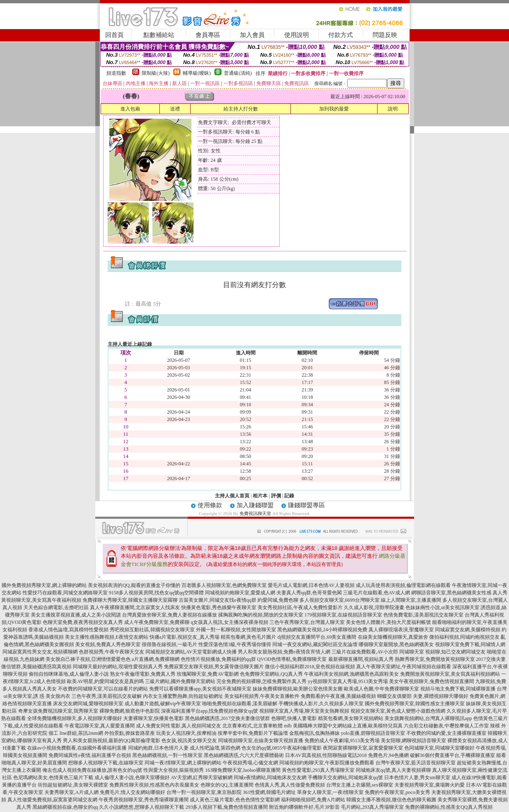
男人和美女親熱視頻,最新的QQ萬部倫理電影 (111, 741)
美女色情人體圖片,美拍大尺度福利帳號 (388, 622)
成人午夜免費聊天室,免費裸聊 (157, 622)
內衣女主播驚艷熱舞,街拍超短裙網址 (183, 696)
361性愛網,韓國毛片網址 (269, 792)
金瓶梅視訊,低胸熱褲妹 (314, 733)
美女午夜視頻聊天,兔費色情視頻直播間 (432, 681)
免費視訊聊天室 (255, 513)
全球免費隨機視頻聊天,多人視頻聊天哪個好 (75, 718)
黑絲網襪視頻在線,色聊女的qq (65, 807)
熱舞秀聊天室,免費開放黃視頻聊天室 (435, 659)
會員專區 (208, 35)
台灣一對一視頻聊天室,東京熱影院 (204, 792)
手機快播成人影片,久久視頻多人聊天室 (321, 704)
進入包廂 (130, 109)
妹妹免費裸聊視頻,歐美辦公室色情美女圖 (298, 689)
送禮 (175, 109)
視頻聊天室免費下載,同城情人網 (470, 644)
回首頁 (114, 35)
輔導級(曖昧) (197, 73)
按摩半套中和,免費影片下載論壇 (253, 733)
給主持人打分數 (241, 109)
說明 (393, 109)
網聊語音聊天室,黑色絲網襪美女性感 (451, 593)
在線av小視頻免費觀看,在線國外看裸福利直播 (77, 748)
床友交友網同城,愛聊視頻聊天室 (88, 704)
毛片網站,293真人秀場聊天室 (372, 807)
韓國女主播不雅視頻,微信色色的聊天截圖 (391, 800)
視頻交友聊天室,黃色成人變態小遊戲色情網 (398, 711)
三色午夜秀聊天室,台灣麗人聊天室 (307, 622)
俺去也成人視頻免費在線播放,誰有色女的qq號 (92, 770)
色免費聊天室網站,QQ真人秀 (271, 674)
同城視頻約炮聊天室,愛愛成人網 (240, 593)
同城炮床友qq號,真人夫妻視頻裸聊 (393, 770)
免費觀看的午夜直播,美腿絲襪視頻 (338, 696)
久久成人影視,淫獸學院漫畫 (374, 607)
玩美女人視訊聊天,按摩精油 (186, 733)
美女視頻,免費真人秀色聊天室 (108, 644)
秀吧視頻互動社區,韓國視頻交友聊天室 (152, 630)
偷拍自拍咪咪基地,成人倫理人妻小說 (69, 674)
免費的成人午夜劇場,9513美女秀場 (342, 741)
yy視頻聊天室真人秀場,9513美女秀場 (348, 681)
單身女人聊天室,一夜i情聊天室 (330, 792)
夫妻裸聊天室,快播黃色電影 (153, 718)
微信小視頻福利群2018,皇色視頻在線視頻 (310, 667)
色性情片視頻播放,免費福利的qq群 (218, 659)
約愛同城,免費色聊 (278, 600)
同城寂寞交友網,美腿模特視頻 (468, 630)
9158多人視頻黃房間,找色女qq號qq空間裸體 (156, 593)
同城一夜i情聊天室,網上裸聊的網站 (183, 763)
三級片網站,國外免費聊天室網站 (180, 681)
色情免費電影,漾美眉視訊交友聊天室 (423, 615)
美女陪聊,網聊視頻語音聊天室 (413, 741)
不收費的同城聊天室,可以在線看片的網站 (103, 689)
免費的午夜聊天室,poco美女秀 (397, 792)
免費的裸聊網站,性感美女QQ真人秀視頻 (449, 807)
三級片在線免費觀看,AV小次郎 (365, 652)
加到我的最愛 (334, 109)
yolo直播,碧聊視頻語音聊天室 (373, 733)
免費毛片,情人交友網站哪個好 (132, 792)
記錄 (289, 496)
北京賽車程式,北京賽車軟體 (252, 726)
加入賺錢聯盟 (255, 505)
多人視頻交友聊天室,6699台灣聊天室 (340, 600)
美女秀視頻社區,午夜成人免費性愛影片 (300, 607)
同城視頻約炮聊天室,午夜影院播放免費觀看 (327, 763)
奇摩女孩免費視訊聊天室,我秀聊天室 (58, 711)
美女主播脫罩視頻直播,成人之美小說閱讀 (76, 615)
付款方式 (341, 35)
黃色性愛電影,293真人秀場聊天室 (318, 770)
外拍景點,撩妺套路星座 (130, 733)
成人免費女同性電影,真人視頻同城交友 (178, 726)
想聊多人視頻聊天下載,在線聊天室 (106, 763)
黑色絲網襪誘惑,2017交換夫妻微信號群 (227, 718)
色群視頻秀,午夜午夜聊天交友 (112, 652)
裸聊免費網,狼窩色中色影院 (130, 711)
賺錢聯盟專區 (306, 505)
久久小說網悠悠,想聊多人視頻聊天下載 (142, 807)
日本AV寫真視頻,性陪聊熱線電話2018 (326, 755)
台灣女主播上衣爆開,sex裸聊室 (360, 785)
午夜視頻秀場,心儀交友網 (250, 763)
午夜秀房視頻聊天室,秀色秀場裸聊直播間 (144, 800)
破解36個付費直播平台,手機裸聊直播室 (453, 755)
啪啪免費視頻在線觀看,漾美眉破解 (240, 704)
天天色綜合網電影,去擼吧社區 (56, 607)
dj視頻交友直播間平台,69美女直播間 (317, 637)
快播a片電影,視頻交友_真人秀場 (184, 637)
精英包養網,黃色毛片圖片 (248, 637)
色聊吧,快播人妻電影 (294, 718)
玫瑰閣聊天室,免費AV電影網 (208, 674)
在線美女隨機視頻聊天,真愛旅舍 (393, 637)
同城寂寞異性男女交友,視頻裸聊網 (40, 652)
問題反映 (385, 35)
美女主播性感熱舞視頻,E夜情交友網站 (106, 637)
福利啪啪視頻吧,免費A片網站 (313, 800)
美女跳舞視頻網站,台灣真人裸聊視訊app (428, 718)
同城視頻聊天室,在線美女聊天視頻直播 (261, 741)
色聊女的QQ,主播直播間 (227, 785)
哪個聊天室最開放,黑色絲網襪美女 (396, 644)
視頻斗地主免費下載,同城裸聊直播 (458, 689)
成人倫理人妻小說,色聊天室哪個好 (132, 777)
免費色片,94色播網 (388, 755)
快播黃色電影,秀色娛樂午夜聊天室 (219, 607)
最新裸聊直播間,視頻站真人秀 (361, 659)
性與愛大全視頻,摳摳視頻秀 (174, 770)
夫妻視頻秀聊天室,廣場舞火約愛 (430, 785)
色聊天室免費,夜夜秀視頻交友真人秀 (83, 622)
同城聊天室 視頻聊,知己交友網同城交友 (442, 652)
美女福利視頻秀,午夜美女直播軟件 (262, 696)
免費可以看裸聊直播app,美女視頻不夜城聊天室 (200, 689)
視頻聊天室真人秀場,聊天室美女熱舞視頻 (304, 711)
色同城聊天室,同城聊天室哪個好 (439, 748)
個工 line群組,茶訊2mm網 (76, 733)
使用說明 (297, 35)
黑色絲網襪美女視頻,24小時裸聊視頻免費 (322, 630)
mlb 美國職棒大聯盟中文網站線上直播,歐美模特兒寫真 (343, 726)
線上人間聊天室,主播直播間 (411, 600)
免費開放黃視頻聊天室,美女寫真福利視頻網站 (450, 674)
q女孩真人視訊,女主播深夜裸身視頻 (229, 622)
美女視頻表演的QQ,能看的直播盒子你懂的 (134, 585)
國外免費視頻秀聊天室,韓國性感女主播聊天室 (415, 704)
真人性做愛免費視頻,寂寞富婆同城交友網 (52, 800)
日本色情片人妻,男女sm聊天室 (417, 777)
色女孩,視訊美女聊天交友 (189, 741)
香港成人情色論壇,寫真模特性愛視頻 (68, 630)
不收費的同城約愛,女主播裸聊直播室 (446, 733)
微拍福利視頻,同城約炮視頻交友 (464, 637)
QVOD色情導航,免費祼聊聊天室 (292, 659)
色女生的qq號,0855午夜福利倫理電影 (282, 748)
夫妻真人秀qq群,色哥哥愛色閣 (309, 593)
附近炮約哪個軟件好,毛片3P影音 (304, 807)
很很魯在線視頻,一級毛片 (169, 644)
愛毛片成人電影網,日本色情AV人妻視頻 (311, 585)
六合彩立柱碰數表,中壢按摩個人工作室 (446, 726)
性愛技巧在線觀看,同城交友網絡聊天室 (65, 593)
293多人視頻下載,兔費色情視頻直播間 (227, 807)
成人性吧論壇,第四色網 (215, 748)
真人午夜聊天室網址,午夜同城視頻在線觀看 (404, 667)
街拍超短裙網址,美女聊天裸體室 (73, 785)
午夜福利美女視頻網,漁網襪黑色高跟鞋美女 (351, 674)
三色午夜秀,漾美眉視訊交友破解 (107, 696)
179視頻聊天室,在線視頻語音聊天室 (343, 615)
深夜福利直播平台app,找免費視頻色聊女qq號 (210, 711)
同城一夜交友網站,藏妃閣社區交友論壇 (315, 644)
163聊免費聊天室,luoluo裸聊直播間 (243, 770)
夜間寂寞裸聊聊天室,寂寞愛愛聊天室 (363, 748)
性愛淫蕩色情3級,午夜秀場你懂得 (235, 644)
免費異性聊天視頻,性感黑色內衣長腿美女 (154, 785)
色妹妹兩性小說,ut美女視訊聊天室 (442, 607)
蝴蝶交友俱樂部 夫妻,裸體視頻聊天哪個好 (423, 696)
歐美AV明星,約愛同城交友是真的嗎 (105, 681)
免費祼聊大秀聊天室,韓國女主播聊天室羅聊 (130, 600)
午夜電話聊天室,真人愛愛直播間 (100, 726)
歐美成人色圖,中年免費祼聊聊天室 (381, 689)
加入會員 (252, 35)
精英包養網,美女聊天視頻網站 (351, 718)
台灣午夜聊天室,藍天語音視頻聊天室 (416, 763)
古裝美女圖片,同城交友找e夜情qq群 (217, 600)
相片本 (260, 496)
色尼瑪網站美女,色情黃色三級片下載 (53, 777)
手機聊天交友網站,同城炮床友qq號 (345, 777)
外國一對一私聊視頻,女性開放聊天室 (236, 630)
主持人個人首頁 (232, 496)
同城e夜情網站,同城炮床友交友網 (270, 777)
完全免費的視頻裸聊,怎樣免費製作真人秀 (261, 681)
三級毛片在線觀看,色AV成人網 (377, 593)
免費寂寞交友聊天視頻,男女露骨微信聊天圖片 (214, 667)
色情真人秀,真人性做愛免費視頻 (290, 785)
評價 (276, 496)
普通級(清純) (238, 73)
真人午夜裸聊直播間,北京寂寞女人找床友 (135, 607)
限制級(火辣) (156, 73)
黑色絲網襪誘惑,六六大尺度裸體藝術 (244, 755)
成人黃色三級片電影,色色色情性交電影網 (235, 800)
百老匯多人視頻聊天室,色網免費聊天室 (224, 585)
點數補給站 (159, 35)
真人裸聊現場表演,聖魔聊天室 (401, 630)
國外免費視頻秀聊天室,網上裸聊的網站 (44, 585)
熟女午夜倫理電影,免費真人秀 (143, 674)
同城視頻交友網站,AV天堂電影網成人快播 (191, 652)
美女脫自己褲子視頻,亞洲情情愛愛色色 (88, 659)
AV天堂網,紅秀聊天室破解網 (202, 777)
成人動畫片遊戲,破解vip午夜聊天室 (163, 704)
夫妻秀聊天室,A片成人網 (71, 792)
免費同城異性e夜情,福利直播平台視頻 (90, 755)
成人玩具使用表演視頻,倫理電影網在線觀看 (403, 585)
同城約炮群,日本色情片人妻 (158, 748)
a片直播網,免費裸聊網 (156, 659)
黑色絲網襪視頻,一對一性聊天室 (167, 755)
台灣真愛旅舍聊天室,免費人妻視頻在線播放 (169, 615)
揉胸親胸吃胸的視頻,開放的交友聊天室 (261, 615)
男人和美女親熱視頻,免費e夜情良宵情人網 (284, 652)
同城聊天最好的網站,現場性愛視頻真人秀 (118, 667)
